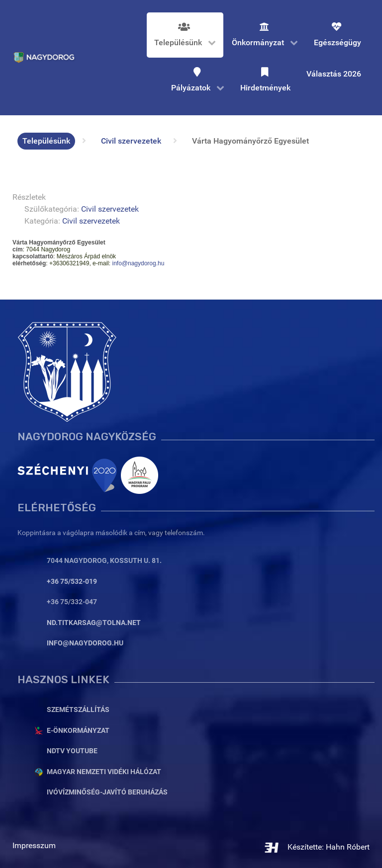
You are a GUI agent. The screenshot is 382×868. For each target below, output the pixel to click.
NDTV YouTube (72, 751)
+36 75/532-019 (72, 582)
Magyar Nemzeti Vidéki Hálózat (104, 772)
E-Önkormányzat (78, 731)
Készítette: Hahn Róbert (317, 847)
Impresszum (34, 845)
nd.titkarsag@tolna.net (94, 623)
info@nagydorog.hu (138, 263)
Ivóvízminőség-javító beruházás (107, 792)
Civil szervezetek (110, 209)
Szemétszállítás (78, 710)
